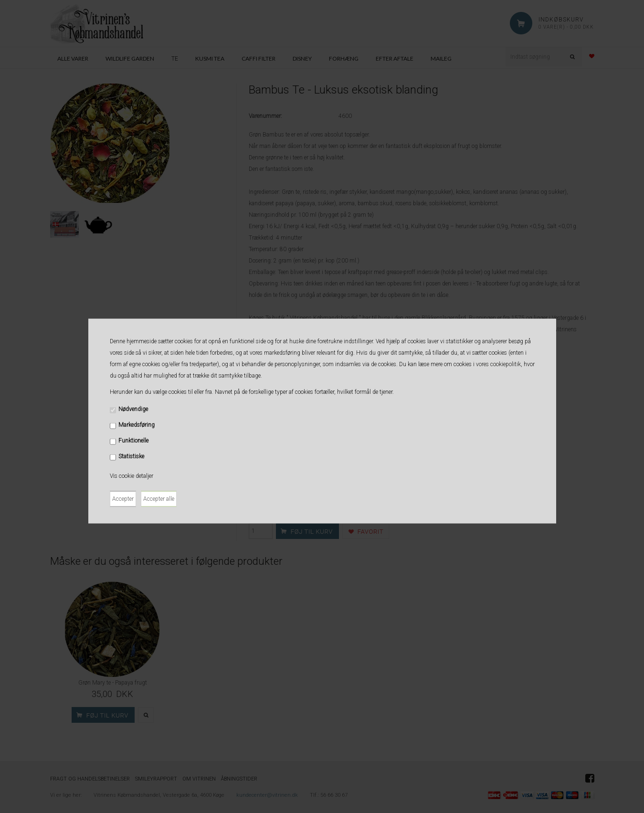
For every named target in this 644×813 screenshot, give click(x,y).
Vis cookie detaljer (132, 475)
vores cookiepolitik (498, 364)
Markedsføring (137, 424)
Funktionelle (133, 440)
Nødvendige (133, 409)
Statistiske (131, 456)
